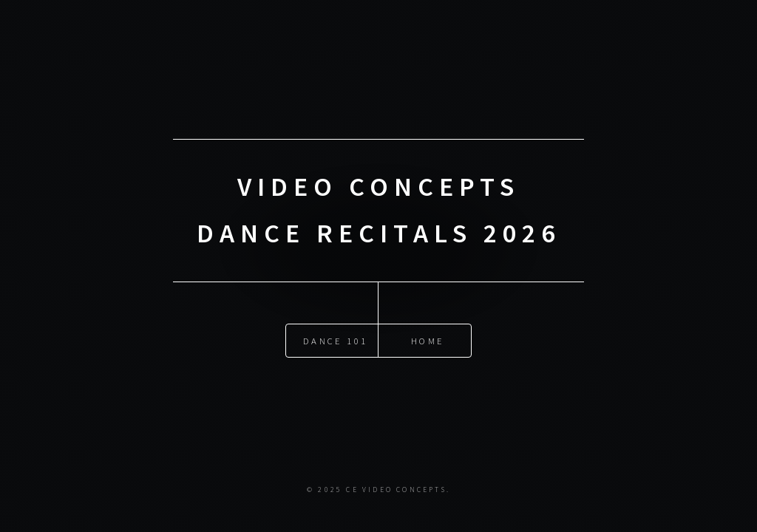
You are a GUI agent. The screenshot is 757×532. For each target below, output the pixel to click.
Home (428, 341)
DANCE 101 (335, 341)
